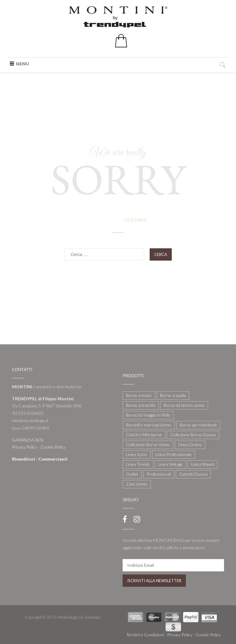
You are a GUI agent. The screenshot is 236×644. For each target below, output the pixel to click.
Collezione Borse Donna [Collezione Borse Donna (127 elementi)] (193, 435)
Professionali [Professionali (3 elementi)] (159, 474)
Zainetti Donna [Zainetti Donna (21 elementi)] (193, 474)
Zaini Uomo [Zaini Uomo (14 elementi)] (137, 484)
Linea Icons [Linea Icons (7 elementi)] (137, 454)
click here (135, 219)
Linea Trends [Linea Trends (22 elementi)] (138, 464)
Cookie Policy (53, 447)
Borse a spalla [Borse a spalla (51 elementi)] (173, 395)
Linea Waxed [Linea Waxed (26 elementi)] (203, 464)
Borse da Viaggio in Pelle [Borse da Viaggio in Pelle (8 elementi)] (148, 415)
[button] (22, 64)
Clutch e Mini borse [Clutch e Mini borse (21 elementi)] (144, 435)
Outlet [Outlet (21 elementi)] (132, 474)
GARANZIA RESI (28, 440)
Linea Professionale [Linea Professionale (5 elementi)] (174, 454)
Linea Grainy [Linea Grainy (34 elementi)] (190, 444)
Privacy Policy (25, 447)
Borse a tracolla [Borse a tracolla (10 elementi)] (141, 405)
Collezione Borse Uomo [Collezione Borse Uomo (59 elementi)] (148, 444)
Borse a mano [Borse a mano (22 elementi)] (139, 395)
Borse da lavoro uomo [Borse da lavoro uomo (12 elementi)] (184, 405)
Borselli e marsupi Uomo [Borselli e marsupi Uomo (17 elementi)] (149, 425)
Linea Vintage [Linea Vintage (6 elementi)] (171, 464)
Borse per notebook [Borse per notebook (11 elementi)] (198, 425)
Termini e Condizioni (145, 635)
